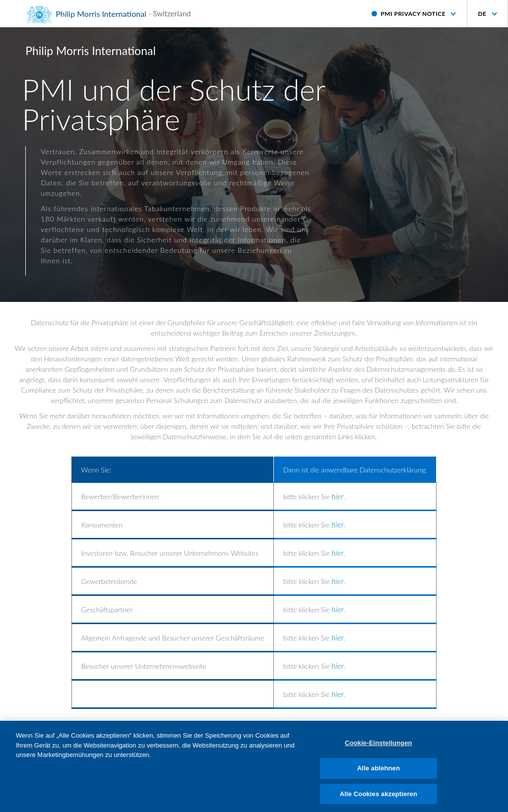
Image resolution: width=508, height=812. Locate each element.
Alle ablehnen (379, 772)
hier (337, 496)
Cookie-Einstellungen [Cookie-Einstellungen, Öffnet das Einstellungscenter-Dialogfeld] (379, 747)
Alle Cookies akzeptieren (379, 797)
